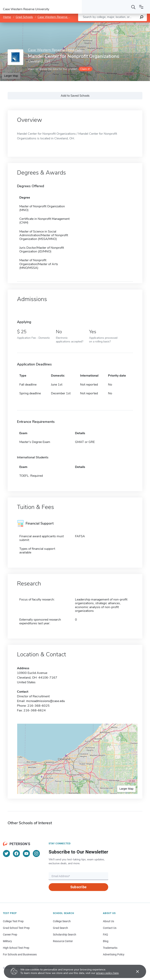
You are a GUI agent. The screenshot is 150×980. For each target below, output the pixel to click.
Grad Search (60, 928)
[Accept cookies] (135, 971)
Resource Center (63, 941)
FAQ (105, 935)
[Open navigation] (141, 7)
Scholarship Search (65, 935)
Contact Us (110, 928)
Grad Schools (24, 17)
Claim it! (85, 69)
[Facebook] (16, 853)
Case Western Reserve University (59, 17)
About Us (108, 921)
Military (7, 941)
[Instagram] (36, 853)
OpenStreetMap (124, 24)
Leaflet (104, 24)
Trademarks (110, 948)
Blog (106, 941)
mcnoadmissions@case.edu (46, 701)
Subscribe (78, 887)
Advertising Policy (114, 954)
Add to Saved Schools (75, 96)
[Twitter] (6, 853)
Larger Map (11, 76)
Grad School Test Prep (16, 928)
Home (7, 17)
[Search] (133, 7)
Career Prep (10, 935)
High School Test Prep (16, 948)
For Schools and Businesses (20, 954)
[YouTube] (26, 853)
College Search (62, 921)
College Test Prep (13, 921)
